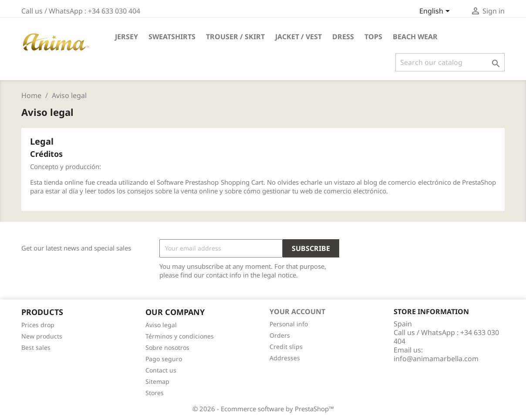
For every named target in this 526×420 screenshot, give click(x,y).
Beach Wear (415, 37)
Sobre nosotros (167, 347)
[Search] (450, 62)
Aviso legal (161, 325)
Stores (155, 393)
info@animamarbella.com (436, 359)
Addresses (285, 358)
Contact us (161, 370)
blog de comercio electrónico (407, 182)
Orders (280, 335)
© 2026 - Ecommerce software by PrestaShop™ (263, 409)
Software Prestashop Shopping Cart (210, 182)
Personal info (289, 324)
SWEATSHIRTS (172, 37)
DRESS (343, 37)
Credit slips (286, 347)
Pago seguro (164, 359)
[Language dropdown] (436, 12)
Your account (297, 312)
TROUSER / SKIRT (235, 37)
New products (42, 336)
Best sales (36, 347)
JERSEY (126, 37)
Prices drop (38, 325)
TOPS (373, 37)
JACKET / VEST (298, 37)
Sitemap (157, 381)
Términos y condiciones (180, 336)
